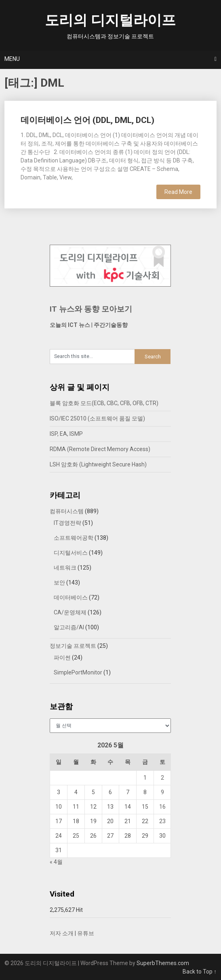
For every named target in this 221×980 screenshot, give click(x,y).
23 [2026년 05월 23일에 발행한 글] (162, 821)
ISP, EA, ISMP (66, 434)
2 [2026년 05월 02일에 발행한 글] (162, 778)
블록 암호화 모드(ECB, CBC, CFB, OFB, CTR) (104, 403)
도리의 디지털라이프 (110, 20)
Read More (178, 192)
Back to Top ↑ (200, 972)
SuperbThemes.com (163, 963)
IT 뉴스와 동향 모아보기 (91, 309)
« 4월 (56, 862)
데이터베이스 (71, 597)
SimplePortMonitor (78, 672)
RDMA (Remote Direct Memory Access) (100, 449)
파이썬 (62, 657)
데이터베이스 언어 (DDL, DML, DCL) (87, 120)
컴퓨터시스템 (67, 511)
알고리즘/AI (69, 627)
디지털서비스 (71, 553)
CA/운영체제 (70, 612)
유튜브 (86, 933)
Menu (12, 59)
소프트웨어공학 (74, 538)
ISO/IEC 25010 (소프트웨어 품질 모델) (97, 418)
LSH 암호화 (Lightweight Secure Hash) (98, 464)
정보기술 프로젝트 (73, 646)
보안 (59, 583)
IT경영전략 (67, 523)
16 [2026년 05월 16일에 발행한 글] (162, 807)
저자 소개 (62, 933)
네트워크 (65, 568)
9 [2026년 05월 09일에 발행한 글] (162, 792)
